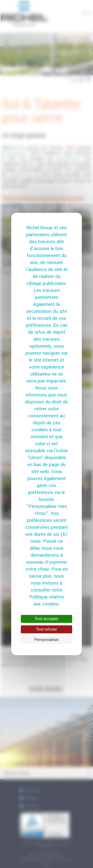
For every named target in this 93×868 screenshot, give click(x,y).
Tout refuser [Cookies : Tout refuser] (46, 629)
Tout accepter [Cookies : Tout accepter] (46, 619)
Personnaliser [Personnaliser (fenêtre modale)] (47, 640)
